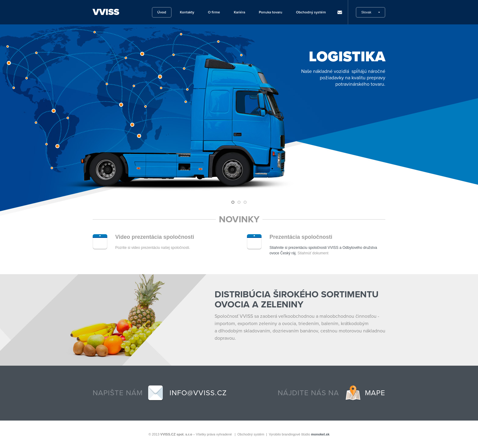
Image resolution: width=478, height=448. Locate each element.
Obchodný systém (311, 12)
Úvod (162, 12)
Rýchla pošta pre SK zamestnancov (340, 12)
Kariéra (239, 12)
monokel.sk (320, 434)
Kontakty (187, 12)
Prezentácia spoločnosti (301, 237)
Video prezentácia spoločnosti (155, 237)
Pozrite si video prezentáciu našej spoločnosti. (153, 248)
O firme (214, 12)
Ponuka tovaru (271, 12)
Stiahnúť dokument (313, 253)
